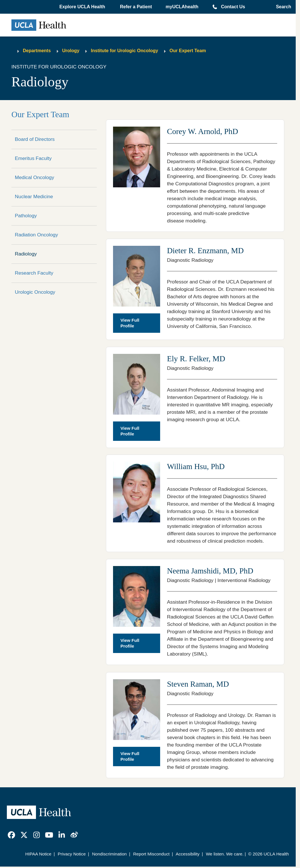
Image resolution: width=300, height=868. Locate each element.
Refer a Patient (136, 7)
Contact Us (233, 7)
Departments (37, 51)
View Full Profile (130, 323)
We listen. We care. (225, 854)
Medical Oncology (35, 177)
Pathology (26, 216)
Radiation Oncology (36, 235)
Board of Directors (35, 139)
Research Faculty (34, 273)
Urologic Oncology (35, 292)
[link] (11, 835)
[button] (83, 7)
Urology (71, 51)
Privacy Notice (72, 854)
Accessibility (188, 854)
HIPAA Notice (38, 854)
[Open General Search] (282, 7)
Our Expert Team (188, 51)
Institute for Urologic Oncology (124, 51)
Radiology (26, 254)
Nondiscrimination (109, 854)
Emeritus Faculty (33, 158)
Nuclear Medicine (34, 196)
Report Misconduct (151, 854)
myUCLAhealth (182, 7)
